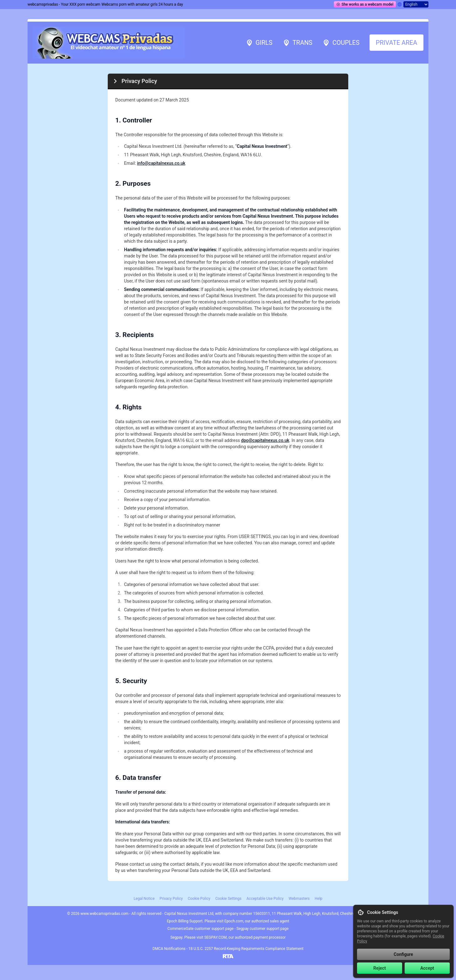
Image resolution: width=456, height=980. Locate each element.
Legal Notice (144, 899)
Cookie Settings (228, 899)
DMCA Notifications (169, 949)
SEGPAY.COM (215, 937)
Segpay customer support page (263, 929)
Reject (380, 968)
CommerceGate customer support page (201, 929)
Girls (259, 43)
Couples (341, 43)
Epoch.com (234, 921)
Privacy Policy (171, 899)
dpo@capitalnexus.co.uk (265, 440)
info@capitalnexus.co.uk (161, 163)
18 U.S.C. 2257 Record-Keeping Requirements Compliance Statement (246, 949)
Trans (297, 43)
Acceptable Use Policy (265, 899)
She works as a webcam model (365, 4)
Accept (427, 968)
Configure (403, 954)
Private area (396, 43)
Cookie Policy (199, 899)
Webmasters (299, 899)
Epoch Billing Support (185, 921)
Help (319, 899)
